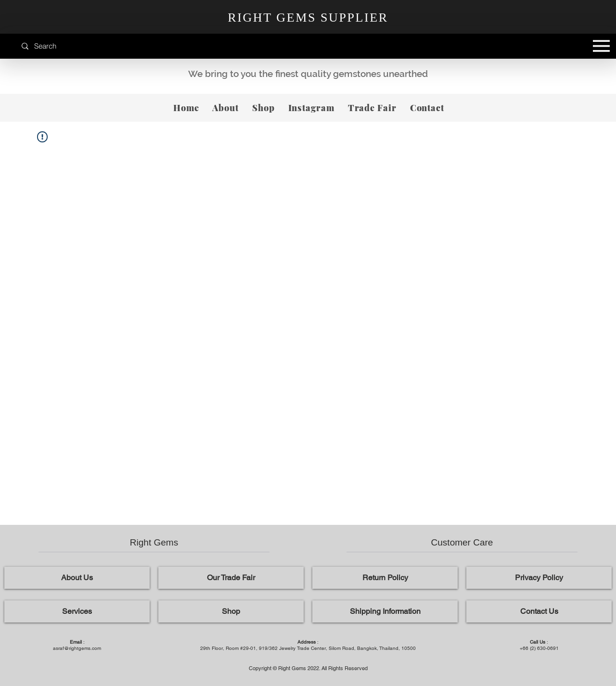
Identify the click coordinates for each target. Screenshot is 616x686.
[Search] (65, 46)
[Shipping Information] (385, 611)
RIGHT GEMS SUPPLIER (308, 18)
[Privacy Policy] (539, 578)
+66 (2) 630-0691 (539, 648)
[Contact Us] (539, 611)
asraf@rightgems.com (77, 648)
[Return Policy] (385, 578)
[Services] (77, 611)
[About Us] (77, 578)
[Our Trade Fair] (231, 578)
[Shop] (231, 611)
